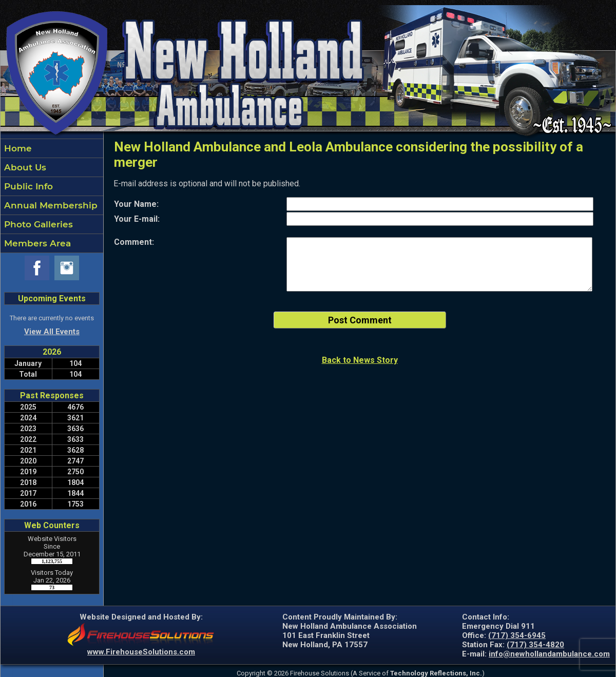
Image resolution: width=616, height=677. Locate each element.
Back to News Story (360, 360)
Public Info (27, 186)
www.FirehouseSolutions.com (141, 652)
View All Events (52, 332)
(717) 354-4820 (535, 645)
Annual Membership (50, 205)
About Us (24, 167)
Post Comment (360, 320)
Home (17, 148)
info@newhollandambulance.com (549, 654)
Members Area (36, 243)
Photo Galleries (37, 224)
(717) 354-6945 (517, 635)
